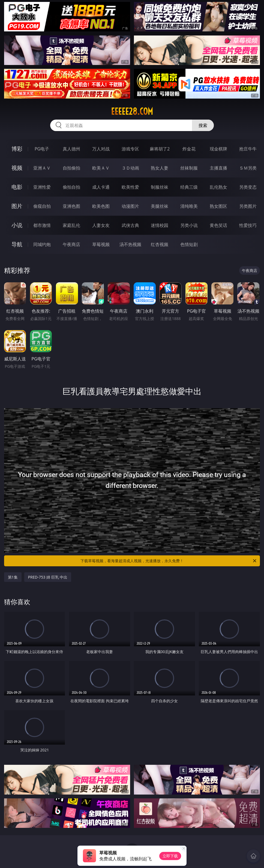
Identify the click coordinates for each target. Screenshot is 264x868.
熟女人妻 (160, 168)
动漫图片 (130, 206)
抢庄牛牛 (248, 149)
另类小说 (189, 225)
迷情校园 (160, 225)
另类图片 (248, 206)
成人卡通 (101, 187)
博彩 (17, 149)
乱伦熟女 (218, 187)
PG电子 (42, 149)
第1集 (13, 577)
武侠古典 (130, 225)
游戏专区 (130, 149)
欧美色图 (101, 206)
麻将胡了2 (160, 149)
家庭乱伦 (71, 225)
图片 (17, 206)
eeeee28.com (132, 111)
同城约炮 (42, 244)
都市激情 (42, 225)
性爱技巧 (248, 225)
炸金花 (189, 149)
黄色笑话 (218, 225)
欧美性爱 (130, 187)
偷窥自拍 (42, 206)
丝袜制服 (189, 168)
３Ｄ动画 (130, 168)
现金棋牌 (218, 149)
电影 (17, 187)
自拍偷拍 (71, 168)
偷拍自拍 (71, 187)
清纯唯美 (189, 206)
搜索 (203, 125)
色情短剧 (189, 244)
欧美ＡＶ (101, 168)
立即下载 (170, 856)
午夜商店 (71, 244)
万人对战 (101, 149)
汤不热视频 (130, 244)
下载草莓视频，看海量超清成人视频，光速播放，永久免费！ (169, 561)
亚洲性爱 (42, 187)
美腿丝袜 (160, 206)
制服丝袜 (160, 187)
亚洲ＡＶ (42, 168)
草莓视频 (101, 244)
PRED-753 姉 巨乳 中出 (48, 577)
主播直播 (218, 168)
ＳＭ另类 (248, 168)
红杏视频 (160, 244)
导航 (17, 244)
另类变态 (248, 187)
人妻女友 (101, 225)
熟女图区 (218, 206)
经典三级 (189, 187)
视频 (17, 168)
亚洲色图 (71, 206)
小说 (17, 225)
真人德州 (71, 149)
